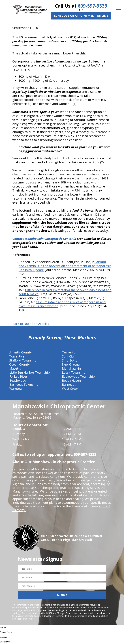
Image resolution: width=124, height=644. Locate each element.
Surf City (68, 356)
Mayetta (15, 368)
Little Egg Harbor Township (30, 372)
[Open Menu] (118, 9)
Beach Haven (71, 380)
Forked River (18, 376)
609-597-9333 (92, 6)
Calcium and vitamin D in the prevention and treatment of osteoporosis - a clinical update (65, 266)
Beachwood (18, 380)
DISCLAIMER (53, 613)
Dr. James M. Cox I (64, 616)
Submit (62, 595)
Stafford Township (23, 360)
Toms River (17, 356)
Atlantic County (20, 352)
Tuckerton (70, 352)
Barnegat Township (24, 384)
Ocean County (19, 364)
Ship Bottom (71, 360)
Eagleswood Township (78, 376)
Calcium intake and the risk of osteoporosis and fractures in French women (62, 304)
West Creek (70, 389)
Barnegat (69, 384)
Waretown (17, 389)
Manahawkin (71, 368)
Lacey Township (74, 372)
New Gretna (71, 364)
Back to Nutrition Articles (31, 324)
